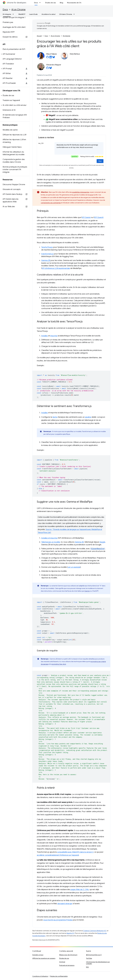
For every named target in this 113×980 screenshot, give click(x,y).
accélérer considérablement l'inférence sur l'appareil (58, 855)
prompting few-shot (59, 664)
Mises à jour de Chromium (68, 955)
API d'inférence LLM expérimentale (56, 268)
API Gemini (86, 217)
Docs (5, 10)
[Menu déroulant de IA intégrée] (14, 14)
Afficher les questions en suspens (44, 958)
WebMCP (22, 14)
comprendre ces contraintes (51, 203)
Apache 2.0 (70, 933)
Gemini (87, 591)
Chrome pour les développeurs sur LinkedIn (98, 963)
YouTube (89, 958)
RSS (87, 967)
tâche (55, 417)
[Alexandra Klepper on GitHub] (47, 69)
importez (54, 336)
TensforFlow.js (47, 247)
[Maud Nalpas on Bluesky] (54, 58)
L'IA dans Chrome (66, 14)
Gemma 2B (46, 260)
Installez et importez (49, 538)
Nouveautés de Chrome (76, 3)
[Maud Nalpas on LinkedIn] (51, 58)
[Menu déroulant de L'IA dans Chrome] (75, 14)
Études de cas (51, 3)
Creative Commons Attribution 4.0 (95, 931)
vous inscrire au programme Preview (58, 920)
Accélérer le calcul (48, 14)
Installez (45, 336)
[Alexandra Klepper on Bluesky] (51, 69)
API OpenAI (99, 217)
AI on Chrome (18, 10)
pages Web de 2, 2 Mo (80, 890)
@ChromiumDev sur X (94, 955)
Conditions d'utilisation (40, 976)
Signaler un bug (38, 955)
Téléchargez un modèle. (51, 542)
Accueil (39, 36)
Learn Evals (33, 14)
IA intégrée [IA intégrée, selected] (7, 14)
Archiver (62, 962)
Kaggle (102, 542)
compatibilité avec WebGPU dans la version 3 (75, 852)
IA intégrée (66, 36)
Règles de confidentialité (59, 976)
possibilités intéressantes (81, 192)
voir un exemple (74, 567)
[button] (14, 54)
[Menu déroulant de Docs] (41, 3)
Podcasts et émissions (67, 965)
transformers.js (47, 254)
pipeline (88, 417)
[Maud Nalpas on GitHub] (47, 58)
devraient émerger (65, 904)
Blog (61, 3)
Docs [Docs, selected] (36, 3)
